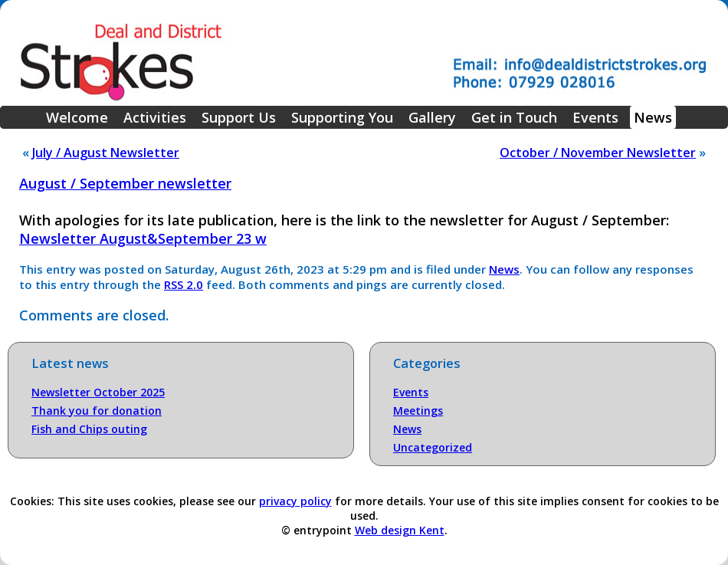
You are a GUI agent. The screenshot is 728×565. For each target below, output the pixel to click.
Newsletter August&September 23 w (143, 238)
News (653, 117)
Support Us (239, 117)
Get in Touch (514, 117)
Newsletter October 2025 (98, 392)
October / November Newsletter (598, 153)
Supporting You (342, 117)
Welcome (77, 117)
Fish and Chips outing (89, 429)
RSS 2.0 (184, 284)
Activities (155, 117)
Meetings (418, 411)
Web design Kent (400, 530)
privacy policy (295, 501)
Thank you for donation (97, 411)
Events (595, 117)
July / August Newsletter (106, 153)
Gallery (432, 117)
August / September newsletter (125, 183)
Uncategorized (433, 447)
